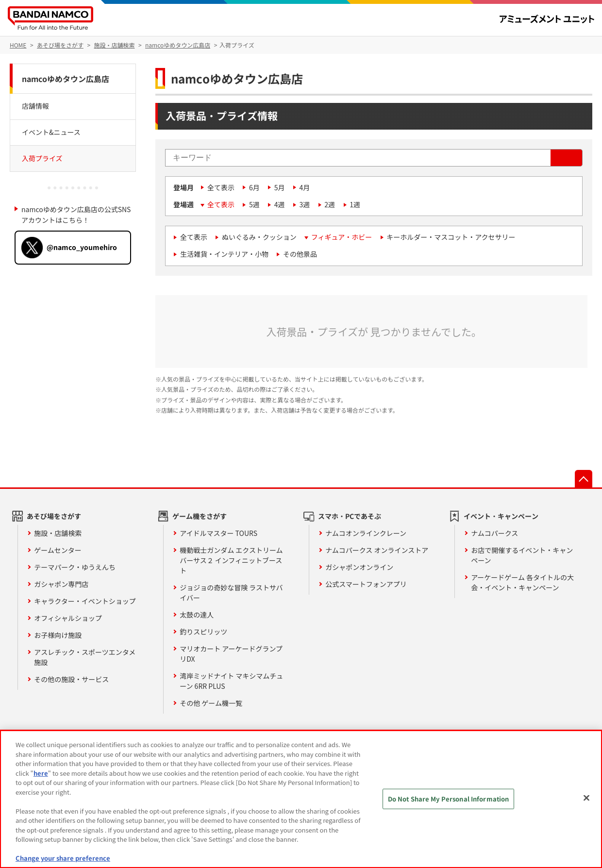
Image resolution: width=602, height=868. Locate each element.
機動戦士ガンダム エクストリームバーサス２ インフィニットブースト (231, 560)
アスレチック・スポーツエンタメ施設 (85, 657)
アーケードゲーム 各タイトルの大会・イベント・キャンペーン (522, 582)
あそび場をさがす (54, 516)
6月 (254, 187)
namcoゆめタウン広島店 (66, 79)
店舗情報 (35, 106)
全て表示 (221, 187)
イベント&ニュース (51, 132)
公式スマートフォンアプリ (366, 584)
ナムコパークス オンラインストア (377, 550)
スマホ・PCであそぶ (350, 516)
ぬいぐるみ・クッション (259, 237)
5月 (280, 187)
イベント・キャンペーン (501, 516)
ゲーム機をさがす (200, 516)
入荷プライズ (42, 158)
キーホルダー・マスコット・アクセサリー (451, 237)
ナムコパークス (494, 533)
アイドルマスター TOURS (218, 533)
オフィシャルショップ (68, 618)
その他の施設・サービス (71, 679)
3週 (305, 204)
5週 (254, 204)
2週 (330, 204)
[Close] (586, 798)
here (41, 773)
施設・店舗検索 (58, 533)
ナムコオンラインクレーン (366, 533)
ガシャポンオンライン (359, 567)
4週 (280, 204)
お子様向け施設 (58, 635)
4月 (305, 187)
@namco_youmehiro (82, 247)
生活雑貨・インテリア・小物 (224, 254)
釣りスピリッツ (203, 632)
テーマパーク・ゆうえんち (75, 567)
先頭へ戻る (584, 479)
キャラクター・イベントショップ (85, 601)
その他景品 (300, 254)
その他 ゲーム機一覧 (211, 703)
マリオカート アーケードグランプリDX (231, 654)
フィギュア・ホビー (342, 237)
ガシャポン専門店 (61, 584)
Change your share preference (63, 858)
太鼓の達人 (197, 615)
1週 (355, 204)
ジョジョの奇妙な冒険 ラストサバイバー (231, 593)
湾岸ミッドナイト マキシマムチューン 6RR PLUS (231, 681)
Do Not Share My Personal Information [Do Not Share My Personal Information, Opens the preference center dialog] (449, 799)
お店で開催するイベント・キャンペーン (522, 555)
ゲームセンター (58, 550)
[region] (301, 799)
